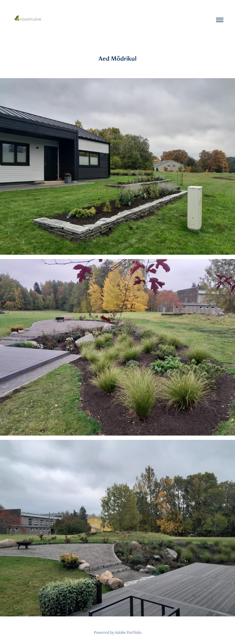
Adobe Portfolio (128, 632)
